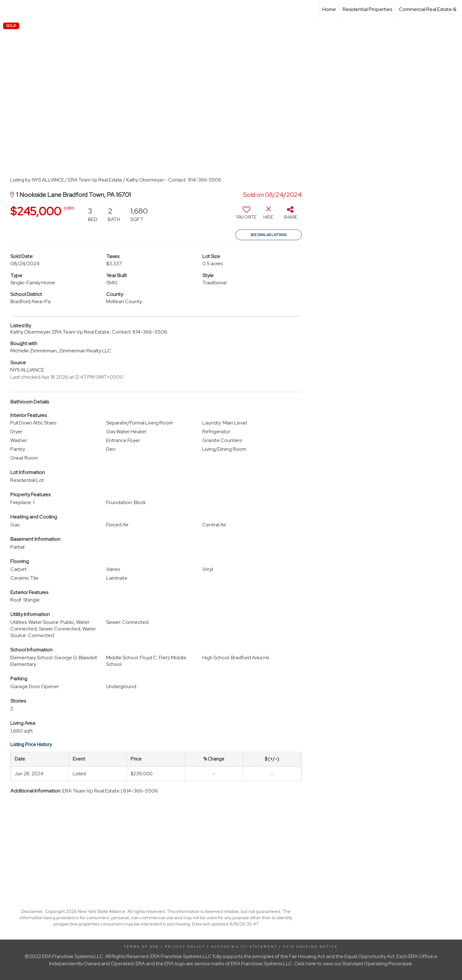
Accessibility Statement (244, 947)
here (311, 964)
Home (329, 9)
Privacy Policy (185, 947)
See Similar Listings (269, 235)
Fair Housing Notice (311, 947)
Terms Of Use (142, 947)
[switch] (247, 215)
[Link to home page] (8, 9)
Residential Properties (367, 9)
